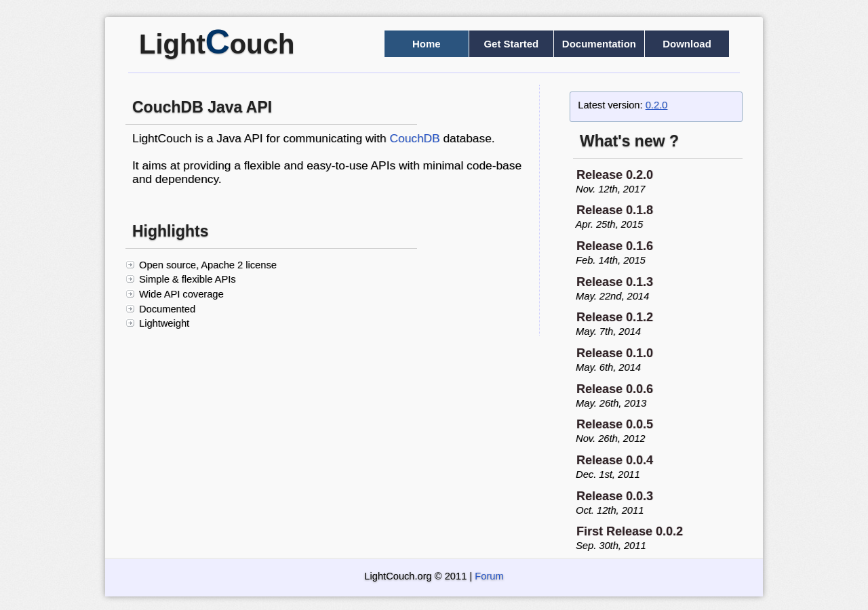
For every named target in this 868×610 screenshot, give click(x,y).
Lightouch (217, 44)
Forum (489, 576)
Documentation (599, 44)
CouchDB (414, 138)
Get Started (511, 44)
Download (687, 44)
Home (427, 44)
